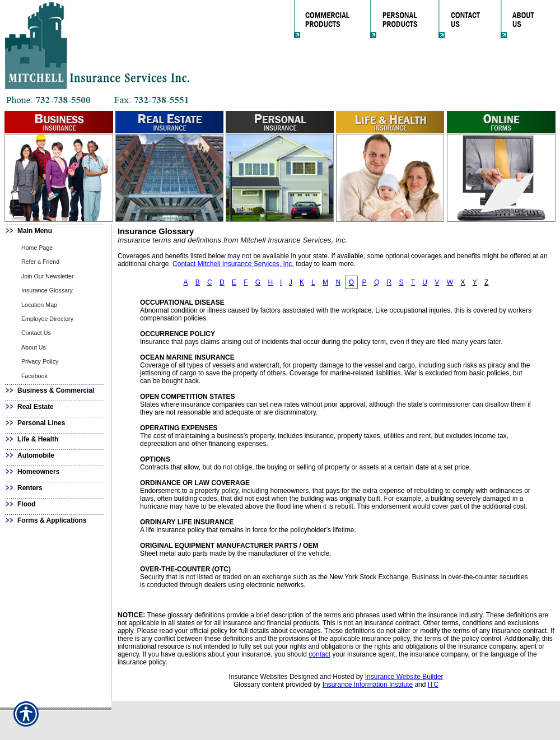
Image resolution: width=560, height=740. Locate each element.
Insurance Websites (258, 677)
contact (319, 654)
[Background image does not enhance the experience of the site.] (56, 232)
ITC (433, 685)
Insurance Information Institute (368, 685)
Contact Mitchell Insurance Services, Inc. (233, 264)
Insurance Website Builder (404, 677)
